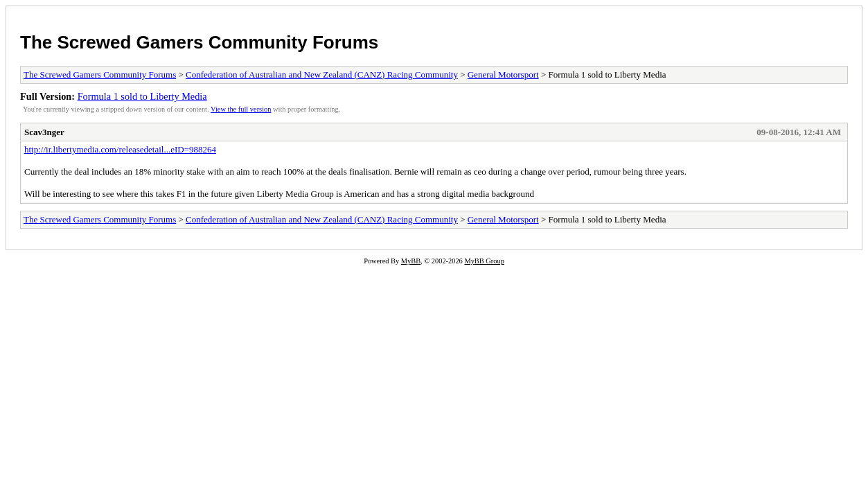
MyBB (411, 261)
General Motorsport (503, 75)
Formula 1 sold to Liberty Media (142, 96)
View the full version (241, 109)
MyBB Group (484, 261)
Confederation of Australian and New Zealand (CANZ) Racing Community (322, 75)
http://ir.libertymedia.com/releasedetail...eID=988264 (120, 149)
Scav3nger (44, 132)
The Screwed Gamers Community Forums (199, 42)
